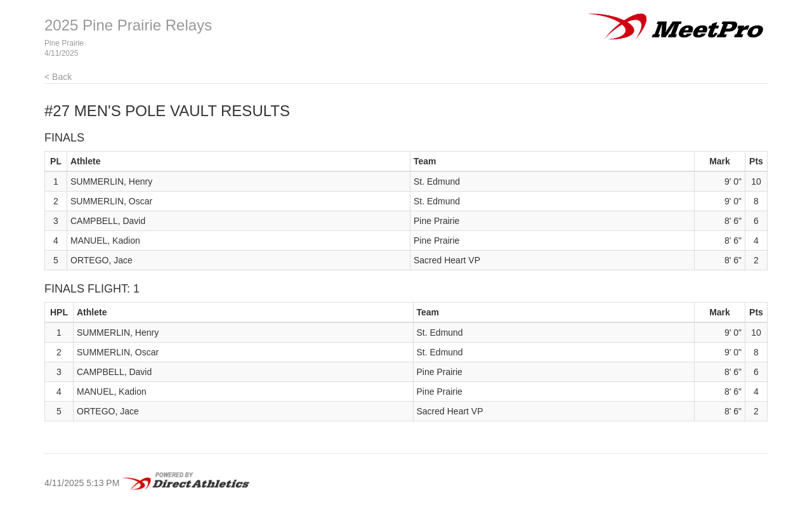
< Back (58, 77)
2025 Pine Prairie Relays (128, 25)
